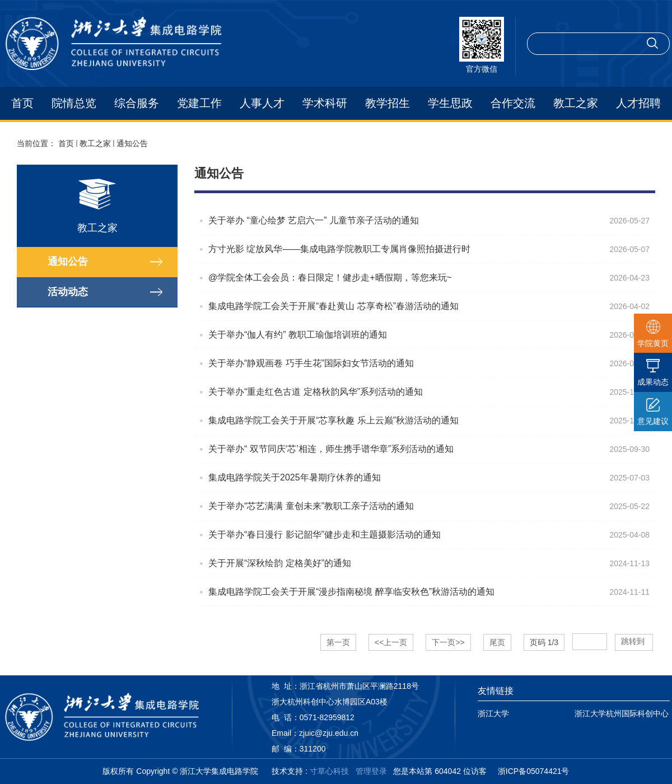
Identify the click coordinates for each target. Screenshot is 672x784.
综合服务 (137, 103)
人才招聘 (638, 103)
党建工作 (199, 103)
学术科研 (325, 103)
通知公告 (132, 143)
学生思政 (450, 103)
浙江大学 (493, 713)
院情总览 (74, 103)
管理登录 (371, 771)
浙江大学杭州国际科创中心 (622, 713)
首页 (22, 103)
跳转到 (634, 641)
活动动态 (68, 292)
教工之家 (576, 103)
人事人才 (262, 103)
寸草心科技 (329, 771)
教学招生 (388, 103)
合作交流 (513, 103)
